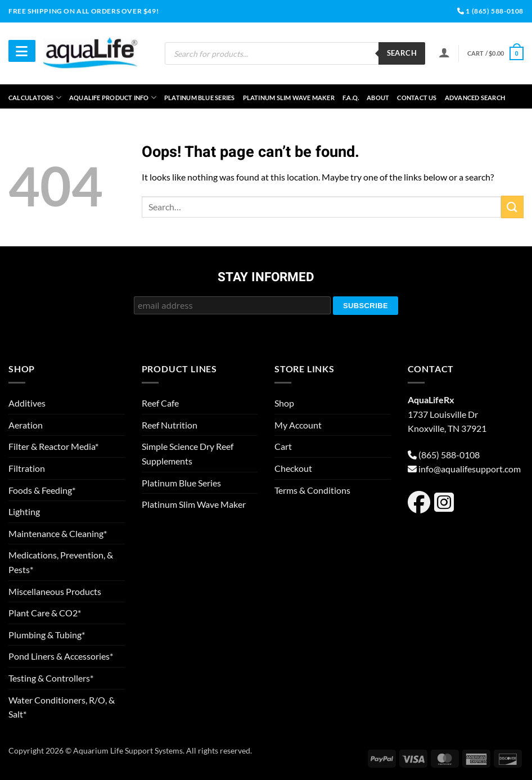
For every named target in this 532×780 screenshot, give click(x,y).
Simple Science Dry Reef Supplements (188, 454)
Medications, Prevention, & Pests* (61, 562)
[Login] (444, 52)
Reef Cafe (160, 403)
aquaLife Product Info (113, 98)
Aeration (26, 425)
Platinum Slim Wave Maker (289, 98)
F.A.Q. (351, 98)
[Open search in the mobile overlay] (295, 53)
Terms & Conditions (312, 490)
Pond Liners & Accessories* (61, 656)
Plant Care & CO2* (45, 613)
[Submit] (512, 207)
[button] (495, 53)
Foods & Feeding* (42, 490)
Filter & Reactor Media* (53, 446)
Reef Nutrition (170, 425)
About (378, 98)
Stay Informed (266, 278)
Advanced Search (475, 98)
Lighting (24, 511)
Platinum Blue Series (199, 98)
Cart (283, 446)
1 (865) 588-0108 (490, 11)
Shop (284, 403)
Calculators (35, 98)
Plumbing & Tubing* (47, 635)
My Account (298, 425)
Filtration (27, 468)
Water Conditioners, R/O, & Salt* (62, 707)
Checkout (293, 468)
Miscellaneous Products (55, 591)
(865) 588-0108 (449, 455)
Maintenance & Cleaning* (58, 533)
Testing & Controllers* (51, 678)
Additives (27, 403)
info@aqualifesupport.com (470, 469)
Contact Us (417, 98)
